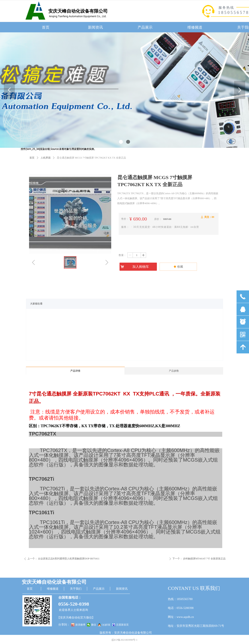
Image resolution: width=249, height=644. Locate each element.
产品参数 (174, 371)
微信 (94, 625)
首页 (32, 158)
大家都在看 (36, 304)
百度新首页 (122, 625)
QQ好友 (106, 625)
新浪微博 (80, 625)
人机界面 (46, 158)
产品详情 (75, 371)
